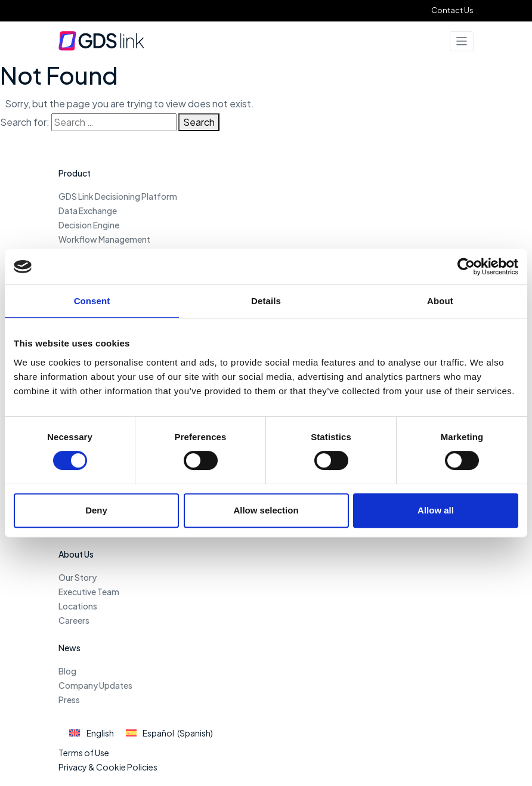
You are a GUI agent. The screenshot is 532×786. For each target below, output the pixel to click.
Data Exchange (88, 211)
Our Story (78, 577)
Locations (78, 606)
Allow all (436, 510)
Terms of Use (84, 753)
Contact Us (452, 10)
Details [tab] (266, 301)
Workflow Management (104, 239)
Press (69, 700)
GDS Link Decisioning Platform (118, 196)
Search (199, 122)
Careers (74, 620)
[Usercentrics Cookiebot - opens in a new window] (466, 267)
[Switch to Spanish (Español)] (170, 733)
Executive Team (89, 592)
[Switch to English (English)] (92, 733)
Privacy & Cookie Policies (108, 767)
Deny (96, 510)
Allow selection (266, 510)
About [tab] (440, 301)
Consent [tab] (92, 301)
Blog (67, 671)
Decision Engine (89, 225)
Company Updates (95, 685)
